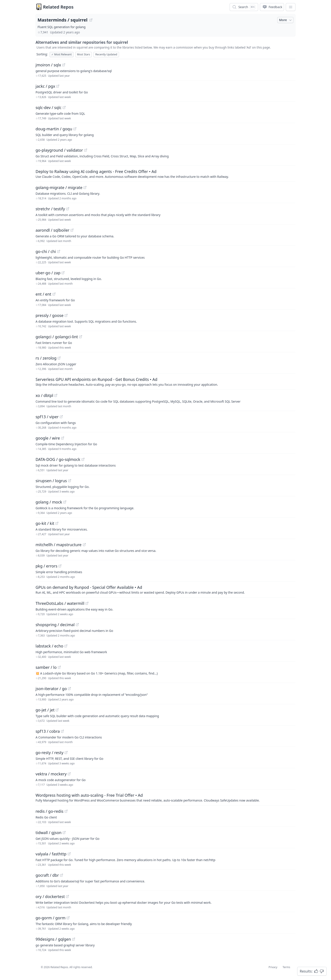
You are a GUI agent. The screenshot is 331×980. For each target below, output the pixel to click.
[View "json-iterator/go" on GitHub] (69, 689)
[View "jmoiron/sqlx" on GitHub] (64, 65)
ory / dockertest (50, 896)
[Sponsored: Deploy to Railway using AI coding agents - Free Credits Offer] (165, 174)
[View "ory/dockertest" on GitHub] (67, 896)
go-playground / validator (59, 150)
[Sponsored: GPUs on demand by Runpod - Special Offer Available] (165, 589)
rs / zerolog (46, 358)
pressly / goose (49, 315)
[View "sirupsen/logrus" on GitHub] (70, 481)
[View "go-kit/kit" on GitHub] (57, 523)
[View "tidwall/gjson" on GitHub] (64, 833)
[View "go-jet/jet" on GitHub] (57, 710)
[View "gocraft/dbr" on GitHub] (61, 875)
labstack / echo (49, 646)
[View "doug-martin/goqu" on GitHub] (75, 129)
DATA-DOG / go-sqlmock (58, 459)
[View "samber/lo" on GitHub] (59, 667)
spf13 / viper (47, 417)
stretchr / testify (50, 209)
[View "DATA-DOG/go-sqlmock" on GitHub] (83, 459)
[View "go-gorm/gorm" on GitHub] (68, 918)
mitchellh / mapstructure (59, 545)
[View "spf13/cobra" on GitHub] (62, 731)
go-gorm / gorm (50, 918)
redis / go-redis (49, 811)
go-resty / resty (49, 753)
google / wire (48, 438)
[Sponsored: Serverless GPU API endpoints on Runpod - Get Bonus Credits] (165, 382)
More (286, 20)
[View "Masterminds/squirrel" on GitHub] (91, 20)
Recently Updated (106, 54)
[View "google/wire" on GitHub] (63, 438)
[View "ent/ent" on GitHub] (54, 294)
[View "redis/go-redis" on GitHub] (66, 811)
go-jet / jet (45, 710)
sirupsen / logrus (51, 481)
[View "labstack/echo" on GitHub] (66, 646)
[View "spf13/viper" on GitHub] (61, 417)
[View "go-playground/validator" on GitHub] (86, 150)
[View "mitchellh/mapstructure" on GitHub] (84, 545)
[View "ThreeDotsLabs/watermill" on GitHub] (87, 603)
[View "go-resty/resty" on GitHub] (66, 753)
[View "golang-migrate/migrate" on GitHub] (85, 187)
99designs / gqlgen (53, 939)
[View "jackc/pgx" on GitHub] (58, 86)
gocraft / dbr (47, 875)
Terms (286, 967)
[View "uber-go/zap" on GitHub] (63, 273)
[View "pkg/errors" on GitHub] (60, 566)
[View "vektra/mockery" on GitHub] (69, 774)
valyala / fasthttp (51, 854)
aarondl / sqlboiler (52, 230)
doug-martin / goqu (54, 129)
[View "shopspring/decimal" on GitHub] (77, 625)
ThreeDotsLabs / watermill (60, 603)
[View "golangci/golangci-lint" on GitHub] (81, 337)
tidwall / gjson (49, 833)
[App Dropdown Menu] (291, 7)
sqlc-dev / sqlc (49, 107)
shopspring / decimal (55, 625)
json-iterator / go (51, 689)
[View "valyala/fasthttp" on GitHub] (69, 854)
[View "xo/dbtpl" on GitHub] (56, 395)
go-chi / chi (46, 251)
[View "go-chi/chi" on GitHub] (59, 251)
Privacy (273, 967)
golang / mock (49, 502)
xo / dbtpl (44, 395)
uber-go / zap (48, 273)
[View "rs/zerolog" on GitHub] (59, 358)
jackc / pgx (45, 86)
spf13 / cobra (48, 731)
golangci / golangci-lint (57, 337)
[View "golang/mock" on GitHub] (65, 502)
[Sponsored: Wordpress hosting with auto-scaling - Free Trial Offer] (165, 797)
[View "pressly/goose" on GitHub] (66, 315)
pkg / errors (46, 566)
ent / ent (43, 294)
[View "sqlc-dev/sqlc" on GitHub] (64, 107)
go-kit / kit (45, 523)
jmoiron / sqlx (48, 65)
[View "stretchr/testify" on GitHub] (68, 209)
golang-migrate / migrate (59, 187)
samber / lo (46, 667)
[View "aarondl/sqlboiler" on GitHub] (72, 230)
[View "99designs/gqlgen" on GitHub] (74, 939)
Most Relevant (62, 54)
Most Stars (84, 54)
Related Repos (58, 7)
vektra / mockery (51, 774)
